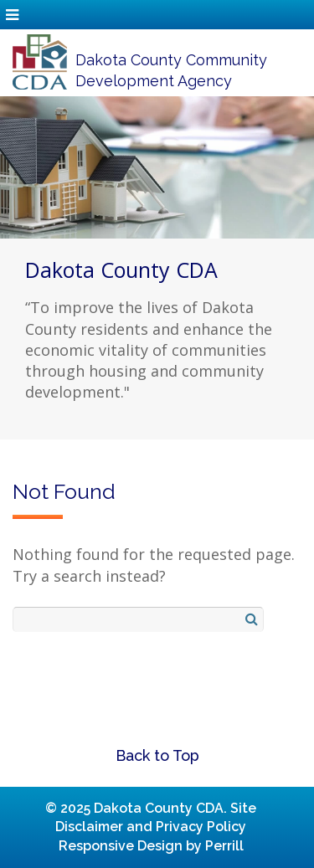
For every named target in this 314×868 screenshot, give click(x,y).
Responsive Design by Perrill (151, 846)
